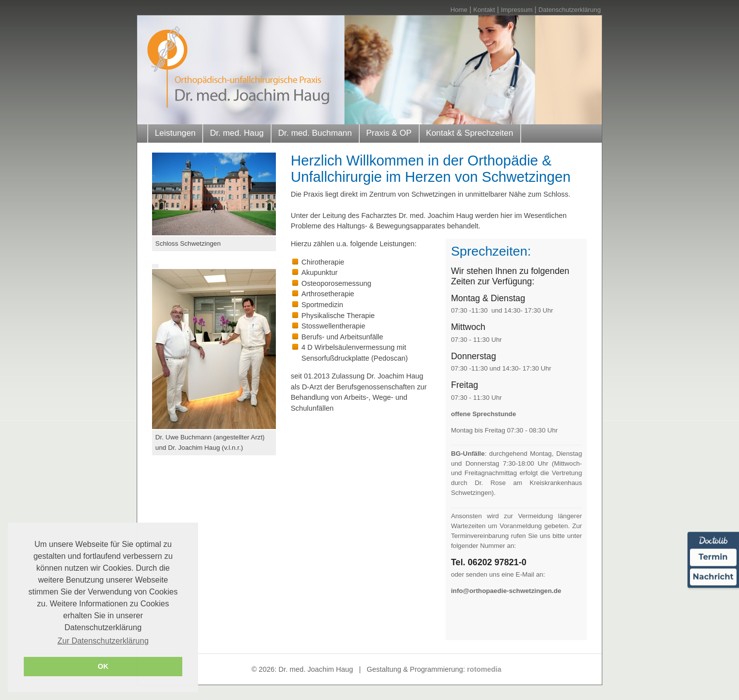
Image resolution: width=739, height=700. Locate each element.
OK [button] (103, 666)
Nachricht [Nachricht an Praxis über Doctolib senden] (713, 576)
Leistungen (175, 133)
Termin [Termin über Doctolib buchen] (713, 557)
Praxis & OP (389, 133)
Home (459, 10)
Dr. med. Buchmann (315, 133)
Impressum (517, 10)
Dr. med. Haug (237, 133)
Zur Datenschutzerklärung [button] (103, 641)
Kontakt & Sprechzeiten (470, 133)
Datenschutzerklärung (570, 10)
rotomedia (484, 669)
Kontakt (484, 10)
